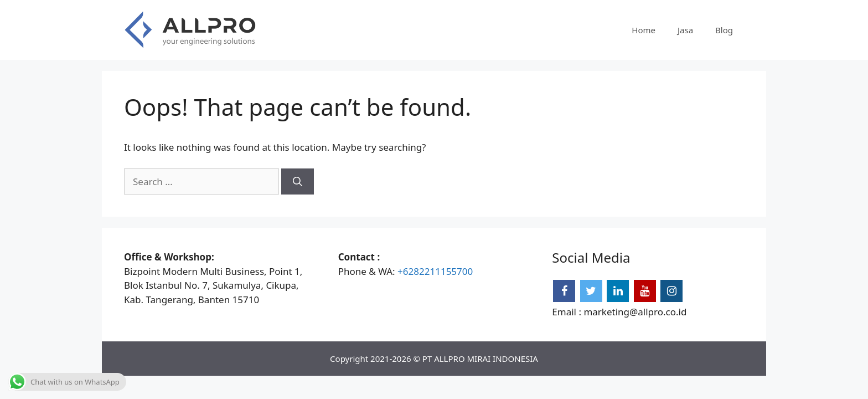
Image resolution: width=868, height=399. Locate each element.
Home (644, 30)
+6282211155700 (435, 271)
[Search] (298, 182)
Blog (724, 30)
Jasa (685, 30)
